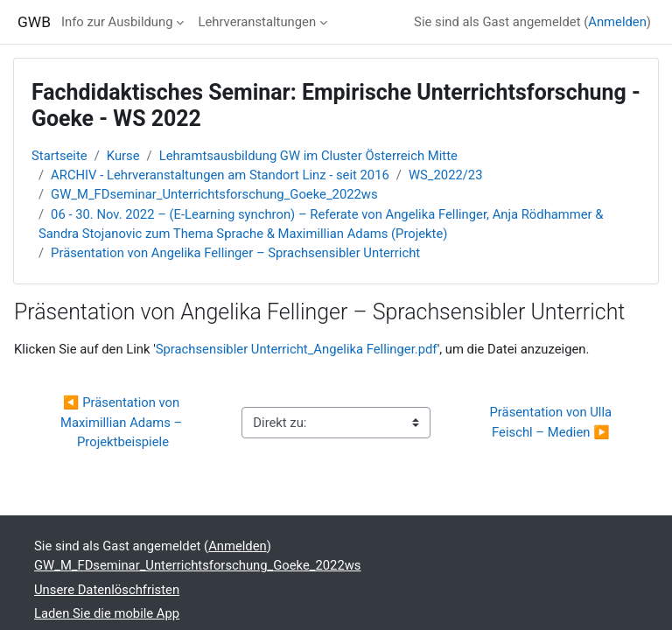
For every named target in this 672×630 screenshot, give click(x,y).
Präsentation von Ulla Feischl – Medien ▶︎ (553, 422)
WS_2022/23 (446, 175)
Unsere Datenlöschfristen (107, 590)
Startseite (59, 156)
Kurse (123, 156)
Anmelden (617, 22)
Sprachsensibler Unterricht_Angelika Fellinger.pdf (297, 349)
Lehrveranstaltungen (257, 22)
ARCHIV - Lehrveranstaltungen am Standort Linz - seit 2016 (220, 175)
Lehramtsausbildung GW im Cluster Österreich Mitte (308, 156)
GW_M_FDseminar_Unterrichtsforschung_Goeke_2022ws (214, 194)
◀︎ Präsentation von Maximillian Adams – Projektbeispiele (122, 422)
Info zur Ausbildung (117, 22)
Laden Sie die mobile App (107, 613)
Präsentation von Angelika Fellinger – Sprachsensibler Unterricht (235, 253)
